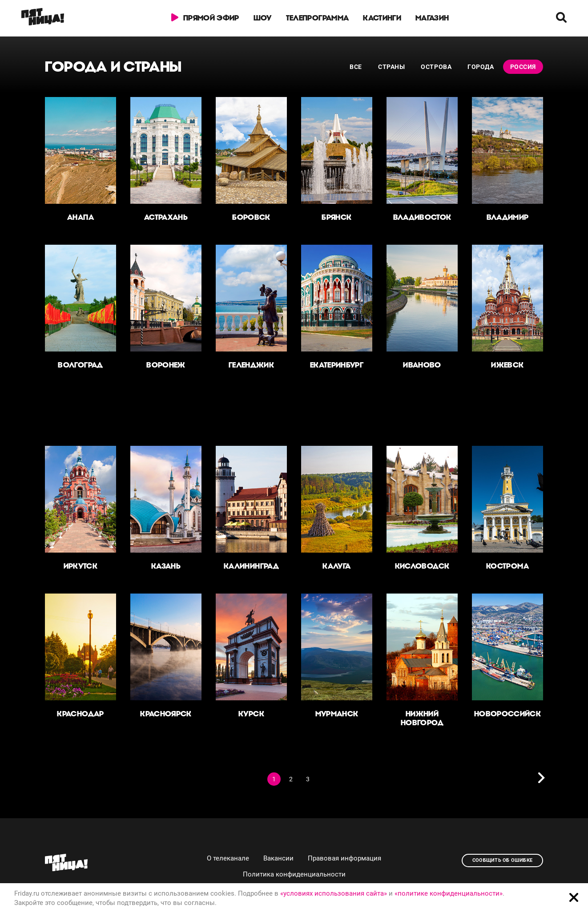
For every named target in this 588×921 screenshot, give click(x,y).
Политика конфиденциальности (294, 874)
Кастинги (382, 18)
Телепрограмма (317, 18)
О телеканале (228, 858)
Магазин (432, 18)
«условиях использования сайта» (334, 893)
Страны (391, 67)
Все (356, 67)
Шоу (263, 18)
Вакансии (278, 858)
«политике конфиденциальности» (449, 893)
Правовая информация (344, 858)
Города (481, 67)
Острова (436, 67)
